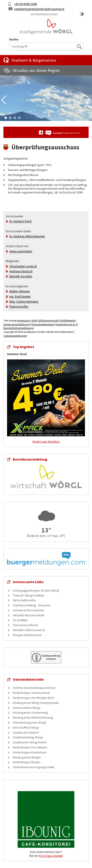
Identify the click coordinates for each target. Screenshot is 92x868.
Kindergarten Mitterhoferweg (33, 717)
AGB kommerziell (48, 320)
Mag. (24, 301)
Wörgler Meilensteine (27, 635)
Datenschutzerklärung (17, 324)
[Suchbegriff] (46, 46)
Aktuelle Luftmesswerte (29, 630)
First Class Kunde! (51, 856)
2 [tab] (10, 118)
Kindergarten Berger (27, 757)
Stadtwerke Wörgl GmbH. (30, 742)
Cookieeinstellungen (15, 336)
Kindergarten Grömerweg (30, 712)
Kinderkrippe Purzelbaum (30, 747)
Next (88, 100)
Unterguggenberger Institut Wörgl (36, 590)
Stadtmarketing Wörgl (28, 737)
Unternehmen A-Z (66, 324)
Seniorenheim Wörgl (27, 708)
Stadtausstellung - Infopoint (32, 605)
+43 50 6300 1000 (26, 4)
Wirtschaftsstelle (24, 600)
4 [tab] (19, 118)
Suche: (14, 39)
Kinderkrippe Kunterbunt (30, 752)
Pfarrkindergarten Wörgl (29, 722)
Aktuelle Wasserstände (29, 615)
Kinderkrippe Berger (27, 762)
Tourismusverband (25, 625)
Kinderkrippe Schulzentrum (31, 693)
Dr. (20, 221)
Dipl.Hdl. (21, 276)
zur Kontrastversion (44, 14)
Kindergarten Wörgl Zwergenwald (36, 703)
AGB (34, 320)
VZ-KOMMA (20, 620)
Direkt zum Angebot (46, 442)
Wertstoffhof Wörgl (26, 728)
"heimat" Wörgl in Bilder (29, 595)
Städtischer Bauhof (26, 733)
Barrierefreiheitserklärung (18, 328)
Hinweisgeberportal (43, 324)
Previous (4, 100)
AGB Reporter (68, 320)
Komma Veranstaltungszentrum (34, 688)
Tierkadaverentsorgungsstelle (34, 767)
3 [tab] (15, 118)
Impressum (23, 320)
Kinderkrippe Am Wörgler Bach (34, 698)
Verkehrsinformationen (28, 610)
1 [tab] (6, 118)
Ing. (20, 296)
